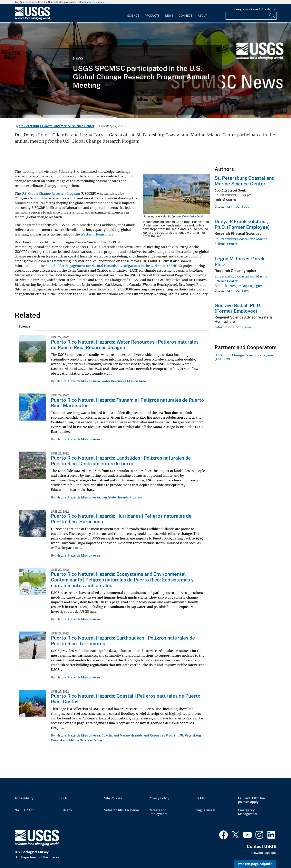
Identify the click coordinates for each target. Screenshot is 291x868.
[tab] (24, 326)
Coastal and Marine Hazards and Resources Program (140, 735)
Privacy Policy (159, 798)
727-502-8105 (238, 290)
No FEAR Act (24, 810)
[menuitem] (133, 13)
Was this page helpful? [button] (255, 864)
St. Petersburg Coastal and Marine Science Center (57, 126)
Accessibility (24, 798)
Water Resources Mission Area (124, 381)
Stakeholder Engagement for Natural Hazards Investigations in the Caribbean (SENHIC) (114, 266)
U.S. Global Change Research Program (51, 193)
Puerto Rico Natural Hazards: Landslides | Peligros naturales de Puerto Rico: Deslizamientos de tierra (121, 461)
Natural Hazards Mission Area (78, 381)
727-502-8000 (238, 206)
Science (133, 16)
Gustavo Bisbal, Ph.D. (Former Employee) (238, 308)
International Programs (233, 327)
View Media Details (193, 216)
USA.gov (66, 810)
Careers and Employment (158, 812)
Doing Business (204, 810)
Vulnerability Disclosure (121, 810)
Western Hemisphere (97, 234)
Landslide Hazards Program (122, 497)
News (169, 16)
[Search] (273, 16)
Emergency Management (248, 812)
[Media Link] (177, 194)
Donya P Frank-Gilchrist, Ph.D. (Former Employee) (242, 224)
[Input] (251, 16)
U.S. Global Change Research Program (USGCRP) (244, 357)
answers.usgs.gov (264, 853)
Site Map (200, 798)
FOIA (63, 798)
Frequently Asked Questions (255, 9)
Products (152, 16)
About (202, 16)
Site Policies (113, 798)
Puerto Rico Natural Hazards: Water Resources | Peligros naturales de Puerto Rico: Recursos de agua (125, 345)
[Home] (32, 19)
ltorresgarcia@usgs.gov (243, 286)
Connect (185, 16)
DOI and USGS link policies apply (252, 800)
